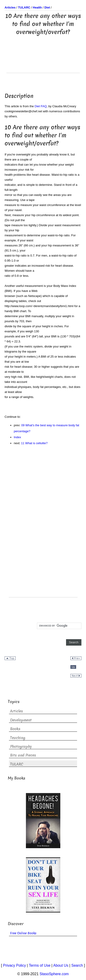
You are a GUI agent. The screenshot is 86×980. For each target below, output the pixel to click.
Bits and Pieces (23, 755)
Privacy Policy (14, 965)
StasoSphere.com (54, 974)
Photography (21, 747)
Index (17, 437)
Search (77, 965)
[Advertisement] (43, 61)
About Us (61, 965)
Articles (17, 711)
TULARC (17, 764)
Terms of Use (40, 965)
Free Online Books (23, 933)
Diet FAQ (41, 106)
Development (21, 720)
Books (15, 729)
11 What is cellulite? (34, 443)
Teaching (18, 738)
